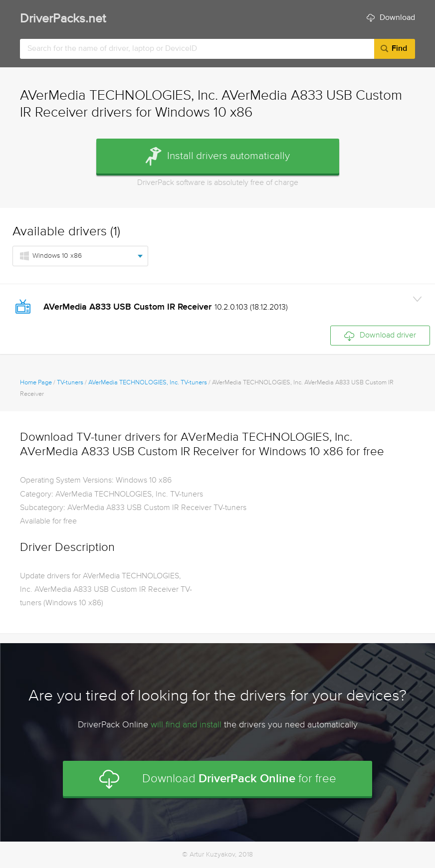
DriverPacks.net (63, 19)
